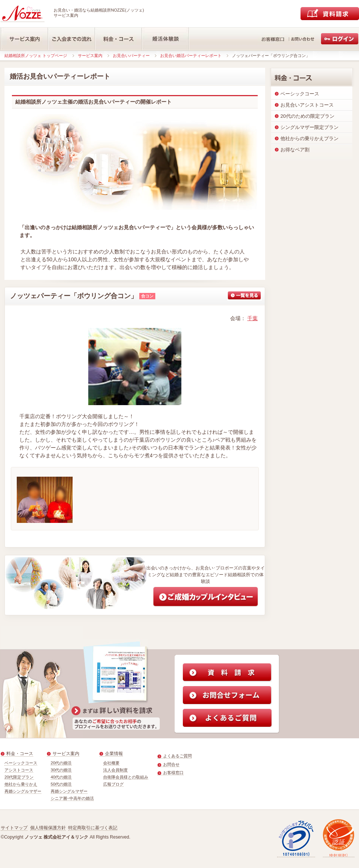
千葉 (252, 318)
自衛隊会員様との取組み (126, 777)
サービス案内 (90, 56)
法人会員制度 (115, 770)
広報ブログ (113, 784)
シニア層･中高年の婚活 (72, 798)
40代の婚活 (61, 777)
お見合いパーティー (131, 56)
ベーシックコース (21, 763)
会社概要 (111, 763)
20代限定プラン (19, 777)
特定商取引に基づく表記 (93, 828)
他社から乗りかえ (21, 784)
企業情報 (114, 754)
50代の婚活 (61, 784)
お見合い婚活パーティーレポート (191, 56)
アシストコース (19, 770)
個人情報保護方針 (48, 828)
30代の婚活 (61, 770)
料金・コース (20, 754)
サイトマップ (14, 828)
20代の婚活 (61, 763)
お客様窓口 (173, 773)
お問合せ (171, 764)
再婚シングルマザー (23, 791)
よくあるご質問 (177, 756)
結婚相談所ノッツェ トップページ (36, 56)
